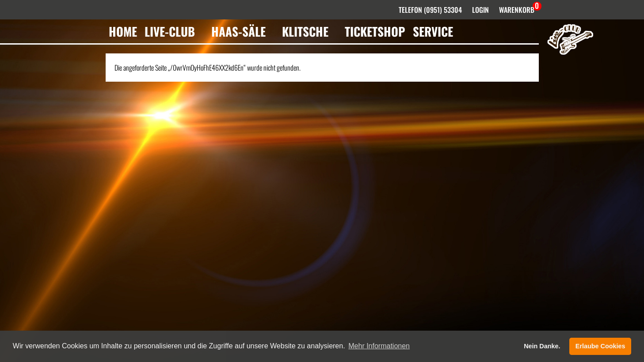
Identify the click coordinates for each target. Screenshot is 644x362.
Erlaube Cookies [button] (600, 346)
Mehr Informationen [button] (379, 346)
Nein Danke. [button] (542, 346)
